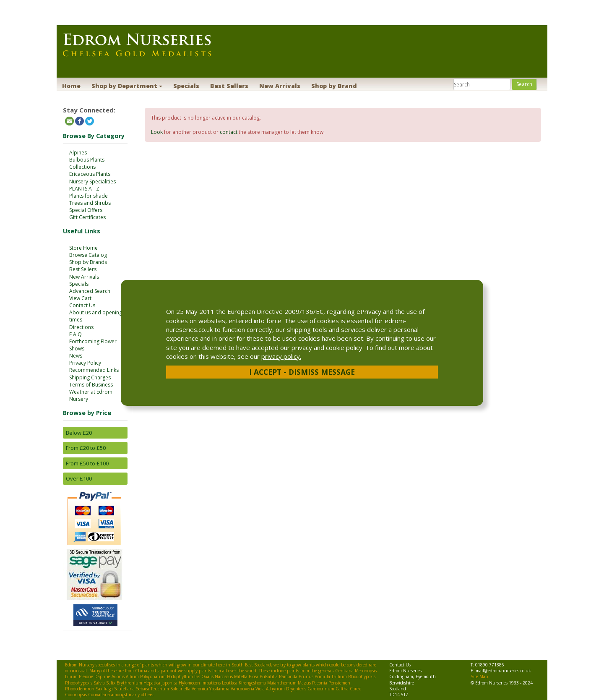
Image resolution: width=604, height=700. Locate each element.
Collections (82, 167)
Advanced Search (90, 291)
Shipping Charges (90, 377)
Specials (186, 86)
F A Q (75, 334)
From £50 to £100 (87, 463)
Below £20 (79, 433)
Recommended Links (94, 370)
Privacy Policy (85, 363)
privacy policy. (281, 356)
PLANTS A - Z (84, 189)
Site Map (479, 676)
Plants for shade (89, 196)
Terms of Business (91, 385)
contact (229, 132)
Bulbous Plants (87, 160)
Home (71, 86)
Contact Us (82, 305)
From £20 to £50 (86, 448)
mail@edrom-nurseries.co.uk (503, 671)
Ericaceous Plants (90, 174)
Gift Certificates (87, 217)
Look (157, 132)
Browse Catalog (88, 255)
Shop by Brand (334, 86)
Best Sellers (229, 86)
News (76, 356)
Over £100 (79, 478)
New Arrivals (280, 86)
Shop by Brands (88, 262)
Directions (81, 327)
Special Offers (86, 210)
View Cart (80, 298)
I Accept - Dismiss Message (302, 372)
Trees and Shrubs (90, 203)
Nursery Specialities (92, 182)
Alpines (78, 153)
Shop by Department (127, 86)
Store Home (83, 248)
